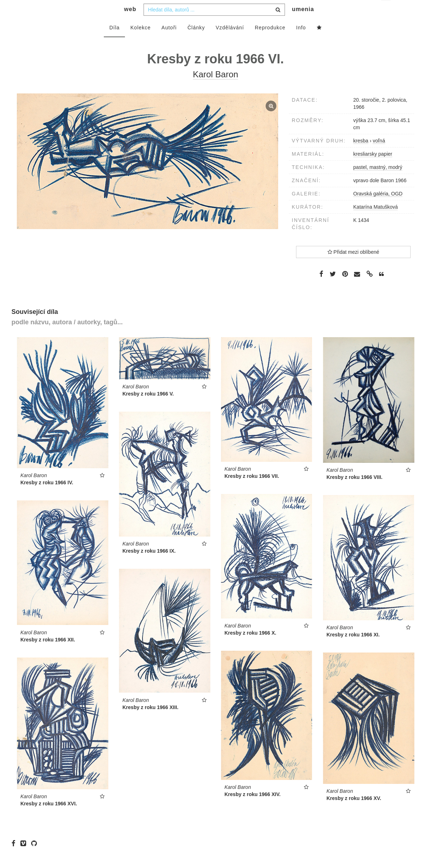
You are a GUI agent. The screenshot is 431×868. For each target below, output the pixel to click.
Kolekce (141, 42)
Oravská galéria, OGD (378, 208)
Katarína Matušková (376, 221)
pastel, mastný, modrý (378, 181)
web (130, 23)
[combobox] (214, 24)
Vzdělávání (230, 42)
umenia (303, 23)
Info (301, 42)
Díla (114, 42)
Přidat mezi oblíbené (353, 266)
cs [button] (386, 11)
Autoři (169, 42)
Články (196, 42)
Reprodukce (270, 42)
